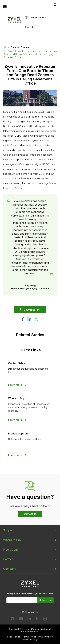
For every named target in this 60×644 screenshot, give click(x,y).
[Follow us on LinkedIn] (29, 619)
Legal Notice (14, 637)
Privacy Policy (46, 637)
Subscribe (46, 600)
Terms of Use (29, 637)
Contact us (30, 514)
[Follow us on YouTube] (21, 619)
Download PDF (33, 310)
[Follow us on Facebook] (13, 619)
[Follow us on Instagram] (45, 619)
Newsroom (10, 550)
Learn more (15, 385)
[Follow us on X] (37, 619)
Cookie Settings (30, 639)
